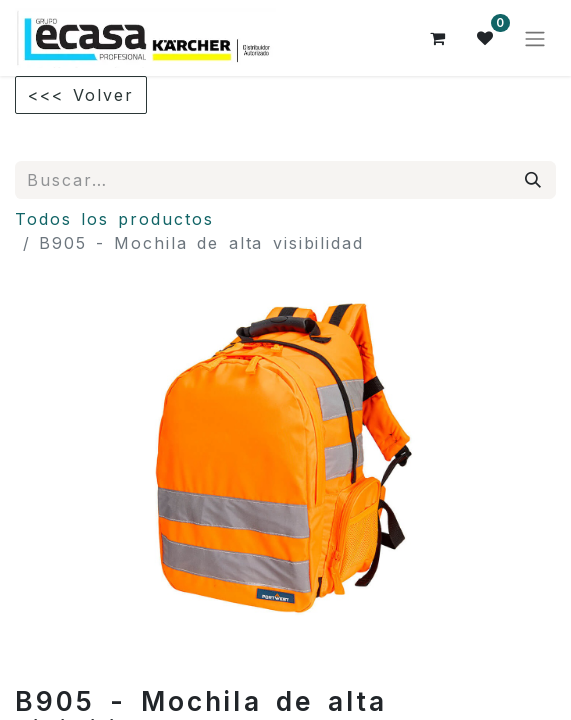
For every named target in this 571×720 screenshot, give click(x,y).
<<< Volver (81, 95)
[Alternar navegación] (535, 38)
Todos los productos (114, 219)
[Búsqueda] (534, 180)
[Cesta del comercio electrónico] (438, 38)
